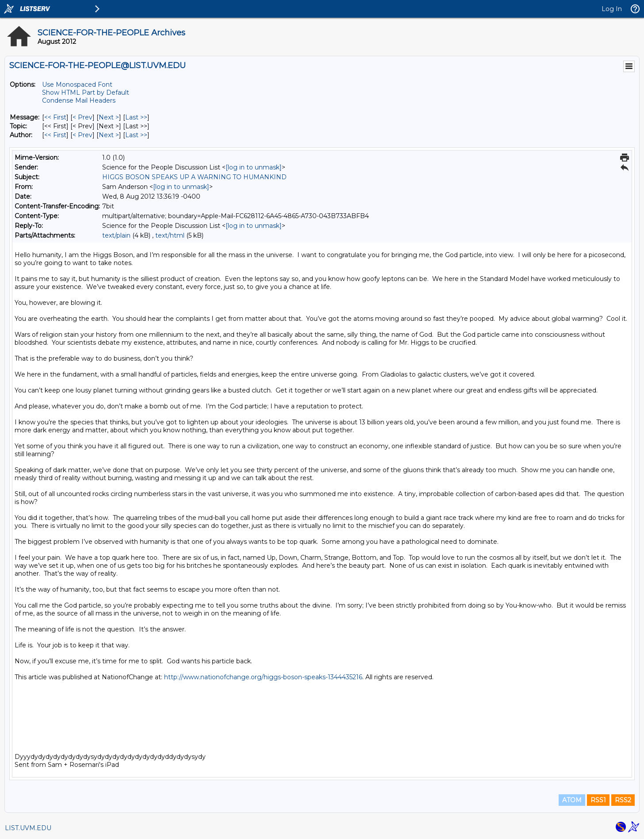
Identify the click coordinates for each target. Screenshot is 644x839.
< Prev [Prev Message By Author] (82, 135)
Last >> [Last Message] (136, 117)
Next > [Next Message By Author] (109, 135)
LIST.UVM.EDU (28, 828)
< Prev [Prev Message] (82, 117)
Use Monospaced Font (77, 85)
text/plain (116, 235)
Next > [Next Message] (109, 117)
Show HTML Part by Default (86, 92)
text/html (170, 235)
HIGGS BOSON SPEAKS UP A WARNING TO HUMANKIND (194, 177)
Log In (612, 9)
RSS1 (598, 800)
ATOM (572, 800)
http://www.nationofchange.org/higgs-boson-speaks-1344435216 (263, 677)
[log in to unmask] (254, 167)
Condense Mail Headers (79, 100)
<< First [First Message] (55, 117)
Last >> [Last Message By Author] (136, 135)
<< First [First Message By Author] (55, 135)
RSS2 (623, 800)
